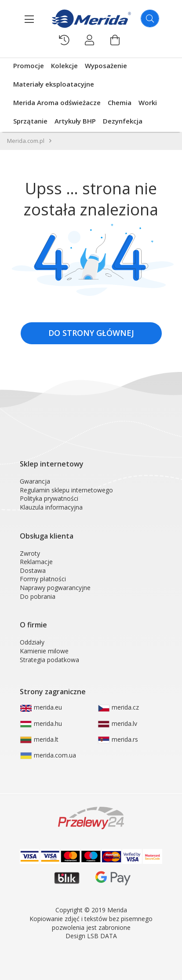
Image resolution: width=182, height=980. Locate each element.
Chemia (120, 102)
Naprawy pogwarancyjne (55, 588)
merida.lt (39, 740)
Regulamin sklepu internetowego (66, 490)
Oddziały (32, 642)
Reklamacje (36, 562)
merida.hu (41, 724)
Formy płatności (43, 579)
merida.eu (41, 707)
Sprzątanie (30, 121)
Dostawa (33, 570)
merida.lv (117, 724)
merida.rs (118, 740)
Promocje (29, 66)
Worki (148, 102)
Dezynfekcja (123, 121)
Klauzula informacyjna (51, 507)
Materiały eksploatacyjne (54, 84)
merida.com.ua (48, 755)
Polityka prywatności (49, 498)
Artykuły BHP (75, 121)
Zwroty (30, 553)
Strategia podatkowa (49, 660)
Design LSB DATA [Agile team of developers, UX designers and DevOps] (91, 936)
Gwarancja (35, 481)
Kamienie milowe (44, 651)
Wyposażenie (106, 66)
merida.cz (118, 707)
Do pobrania (38, 596)
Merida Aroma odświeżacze (57, 102)
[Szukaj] (150, 18)
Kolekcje (64, 66)
